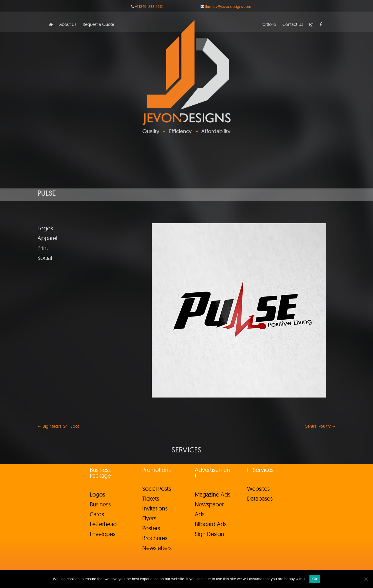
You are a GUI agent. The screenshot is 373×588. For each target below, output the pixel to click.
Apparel (47, 238)
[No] (366, 579)
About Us (68, 25)
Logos (45, 228)
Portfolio (268, 25)
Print (43, 248)
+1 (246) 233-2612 (149, 6)
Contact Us (293, 25)
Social (45, 258)
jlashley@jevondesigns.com (228, 6)
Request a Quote (98, 25)
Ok (315, 579)
